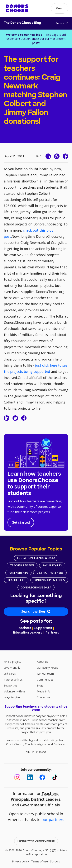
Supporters (43, 628)
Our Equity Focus (47, 668)
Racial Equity (52, 565)
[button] (60, 8)
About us (42, 662)
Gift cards (10, 674)
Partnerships (18, 573)
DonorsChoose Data (36, 587)
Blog (40, 685)
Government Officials (40, 805)
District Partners (50, 573)
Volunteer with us (15, 691)
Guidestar (60, 744)
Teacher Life (16, 580)
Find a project (12, 662)
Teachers (24, 628)
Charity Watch (15, 744)
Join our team (45, 674)
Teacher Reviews (22, 565)
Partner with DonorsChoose (36, 841)
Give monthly (12, 668)
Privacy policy (20, 861)
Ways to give (12, 697)
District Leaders (46, 799)
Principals (20, 799)
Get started (21, 522)
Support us (11, 685)
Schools (55, 861)
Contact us (44, 697)
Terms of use (39, 861)
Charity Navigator (36, 744)
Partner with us (13, 679)
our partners (53, 820)
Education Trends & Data (36, 558)
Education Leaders (28, 633)
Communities (45, 679)
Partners (52, 633)
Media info (43, 691)
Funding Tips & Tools (49, 580)
